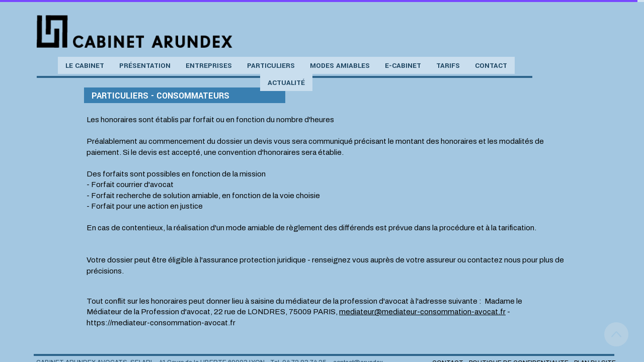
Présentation (145, 66)
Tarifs (448, 66)
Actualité (286, 83)
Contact (491, 66)
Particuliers (271, 66)
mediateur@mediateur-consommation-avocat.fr (422, 312)
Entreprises (209, 66)
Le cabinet (85, 66)
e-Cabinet (403, 66)
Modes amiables (340, 66)
